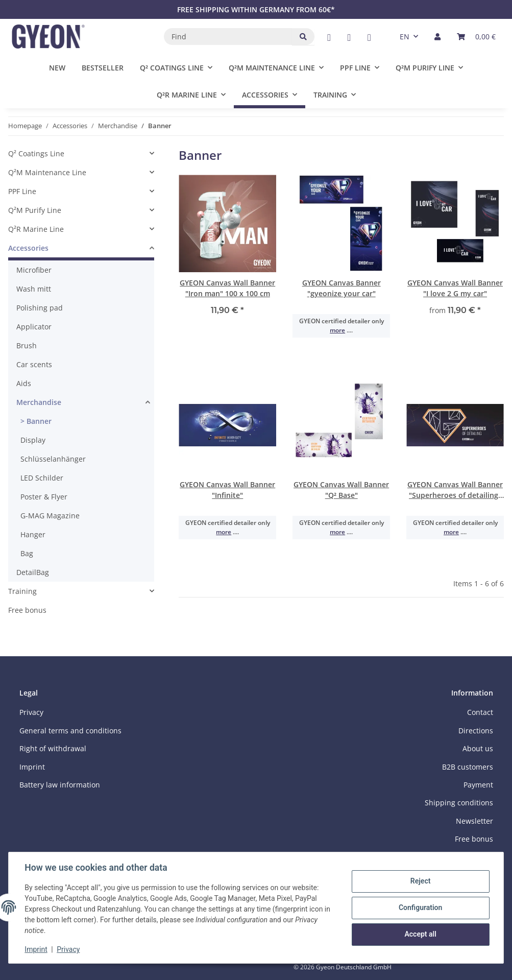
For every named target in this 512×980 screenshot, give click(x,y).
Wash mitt (34, 289)
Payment (478, 785)
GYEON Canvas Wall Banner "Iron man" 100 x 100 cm (227, 288)
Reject (420, 881)
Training (22, 591)
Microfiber (34, 270)
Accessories (28, 248)
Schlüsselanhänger (53, 459)
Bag (27, 553)
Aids (24, 383)
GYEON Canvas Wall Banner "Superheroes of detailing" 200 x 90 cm (455, 490)
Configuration (420, 907)
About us (478, 748)
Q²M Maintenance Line (47, 172)
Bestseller (103, 68)
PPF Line (22, 191)
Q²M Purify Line (35, 210)
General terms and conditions (70, 731)
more (337, 330)
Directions (476, 731)
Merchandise (39, 402)
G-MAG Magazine (50, 516)
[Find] (228, 37)
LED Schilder (42, 478)
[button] (437, 37)
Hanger (33, 534)
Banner (38, 421)
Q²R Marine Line (36, 229)
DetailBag (33, 572)
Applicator (34, 327)
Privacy (69, 949)
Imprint (36, 949)
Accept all (420, 934)
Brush (27, 345)
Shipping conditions (459, 803)
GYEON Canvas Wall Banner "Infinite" (227, 490)
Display (33, 440)
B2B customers (468, 767)
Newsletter (474, 821)
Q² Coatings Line (36, 153)
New (57, 68)
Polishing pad (40, 308)
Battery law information (60, 785)
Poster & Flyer (44, 497)
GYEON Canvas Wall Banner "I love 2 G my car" (455, 288)
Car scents (34, 364)
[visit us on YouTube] (349, 38)
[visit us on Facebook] (329, 38)
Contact (480, 712)
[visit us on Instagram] (369, 38)
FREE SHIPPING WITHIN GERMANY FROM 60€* (256, 9)
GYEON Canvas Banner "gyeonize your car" (342, 288)
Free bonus (27, 610)
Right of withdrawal (53, 748)
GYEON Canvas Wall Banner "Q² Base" (341, 490)
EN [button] (405, 37)
